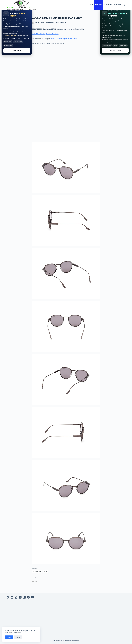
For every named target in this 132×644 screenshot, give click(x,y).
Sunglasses (108, 5)
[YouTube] (20, 597)
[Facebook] (8, 597)
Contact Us (117, 5)
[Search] (125, 5)
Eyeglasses (99, 5)
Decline (18, 637)
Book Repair (17, 51)
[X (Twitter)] (16, 597)
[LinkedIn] (24, 597)
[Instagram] (12, 597)
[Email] (32, 597)
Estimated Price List (10, 36)
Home (91, 5)
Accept (9, 637)
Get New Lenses (115, 50)
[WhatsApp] (28, 597)
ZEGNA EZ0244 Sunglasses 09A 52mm (45, 34)
